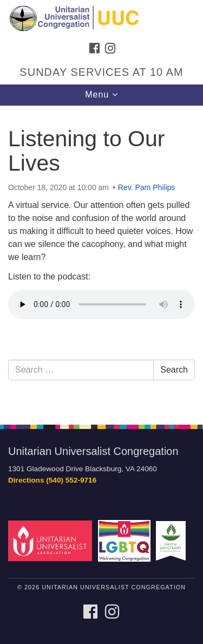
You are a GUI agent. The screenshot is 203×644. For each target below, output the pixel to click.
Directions (26, 480)
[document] (101, 259)
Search (174, 370)
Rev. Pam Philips (147, 187)
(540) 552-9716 (71, 480)
